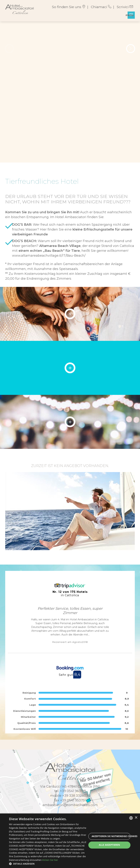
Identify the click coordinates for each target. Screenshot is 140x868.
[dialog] (70, 841)
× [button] (136, 818)
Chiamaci (101, 7)
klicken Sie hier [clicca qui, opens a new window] (50, 860)
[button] (48, 864)
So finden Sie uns (69, 7)
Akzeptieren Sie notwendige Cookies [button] (111, 836)
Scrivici (125, 7)
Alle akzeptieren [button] (109, 845)
